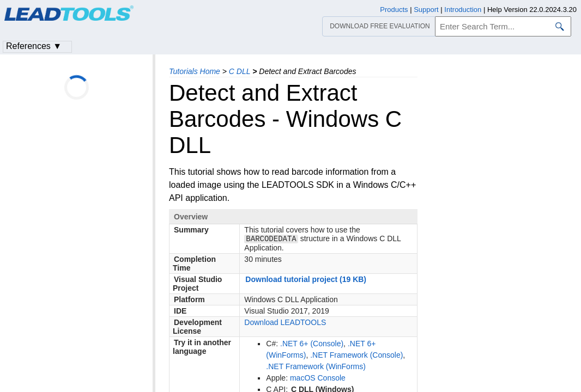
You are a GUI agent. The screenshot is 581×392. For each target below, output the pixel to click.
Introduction (463, 10)
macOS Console (318, 379)
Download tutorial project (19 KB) (306, 280)
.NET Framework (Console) (356, 356)
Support (426, 10)
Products (394, 10)
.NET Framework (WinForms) (316, 367)
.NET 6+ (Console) (312, 345)
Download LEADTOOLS (285, 323)
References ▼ (34, 46)
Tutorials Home (195, 71)
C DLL (240, 71)
